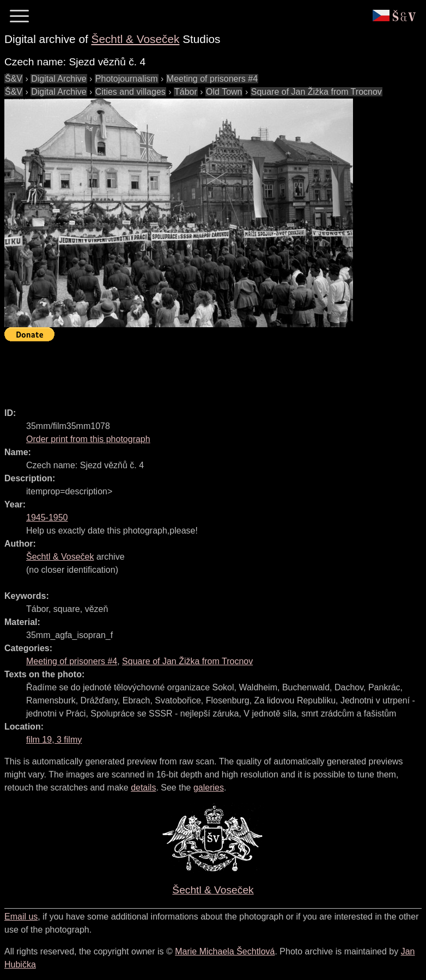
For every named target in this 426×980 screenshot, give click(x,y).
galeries (209, 788)
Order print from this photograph (88, 439)
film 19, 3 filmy (54, 740)
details (143, 788)
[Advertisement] (203, 370)
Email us (21, 917)
